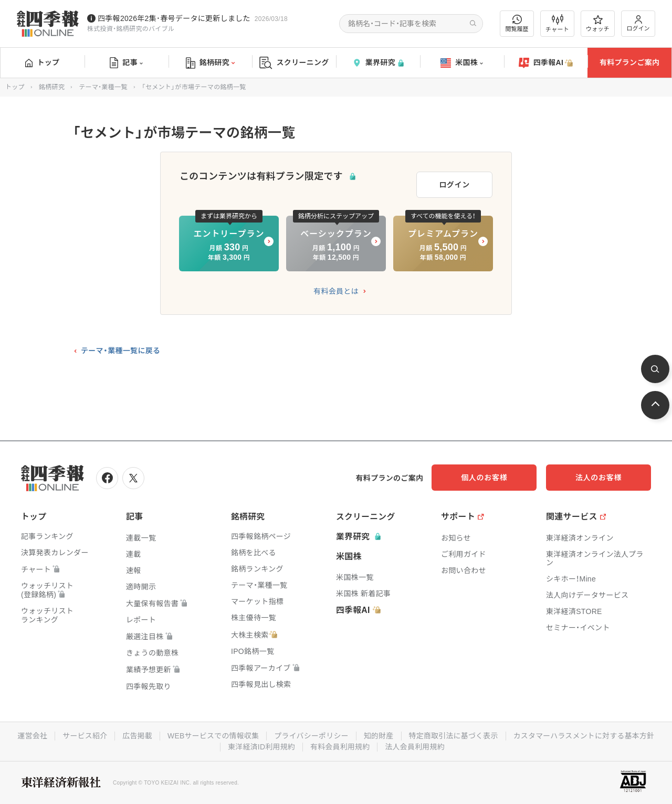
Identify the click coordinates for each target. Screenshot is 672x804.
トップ (42, 62)
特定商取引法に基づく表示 (533, 734)
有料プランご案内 (629, 62)
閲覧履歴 (517, 23)
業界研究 (378, 63)
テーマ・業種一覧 (103, 87)
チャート (557, 24)
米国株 (462, 63)
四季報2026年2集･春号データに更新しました (174, 18)
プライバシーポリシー (390, 734)
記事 (126, 63)
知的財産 (458, 734)
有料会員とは (336, 291)
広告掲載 (214, 734)
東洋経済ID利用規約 (340, 745)
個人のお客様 (499, 477)
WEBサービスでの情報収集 (291, 734)
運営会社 (109, 734)
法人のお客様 (604, 477)
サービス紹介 (162, 734)
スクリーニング (294, 63)
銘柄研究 (210, 63)
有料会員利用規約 (419, 745)
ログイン (638, 23)
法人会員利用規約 (494, 745)
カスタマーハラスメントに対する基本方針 (220, 745)
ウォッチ (598, 24)
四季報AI (546, 63)
